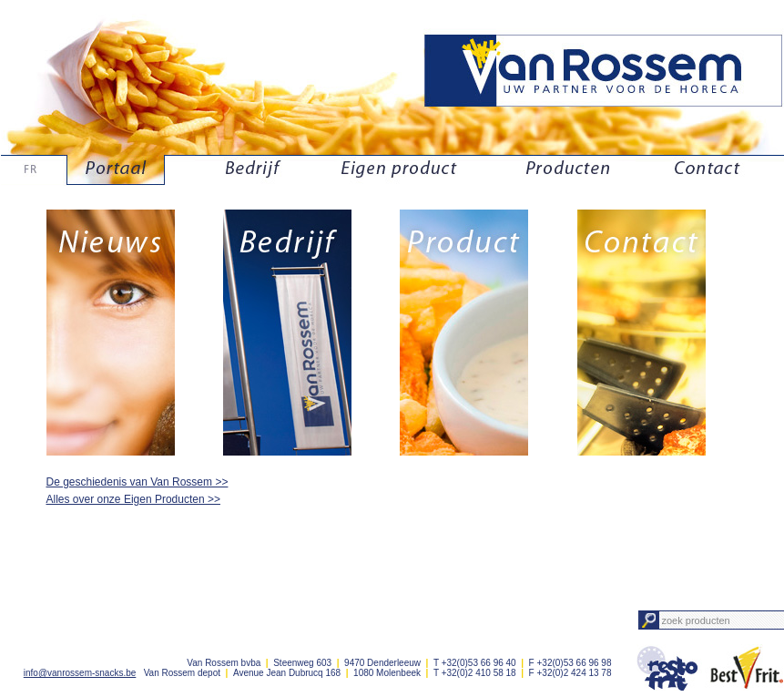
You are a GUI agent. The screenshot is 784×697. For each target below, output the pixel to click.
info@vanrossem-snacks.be (80, 673)
